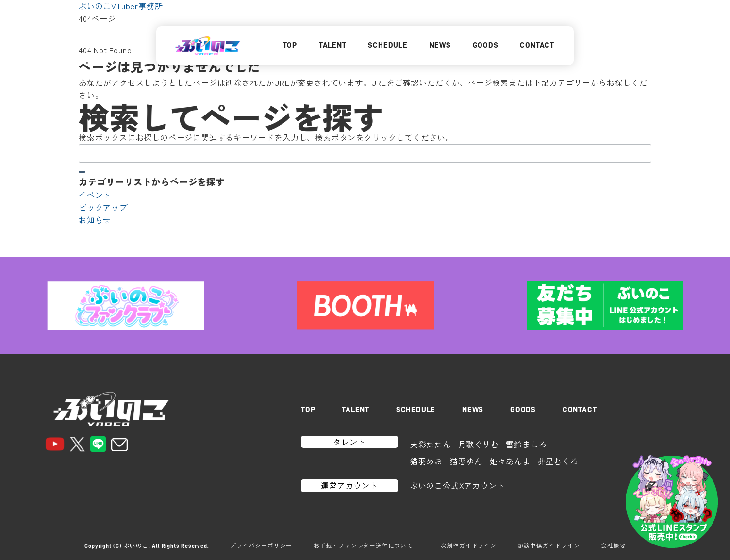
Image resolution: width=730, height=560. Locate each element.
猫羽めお (426, 461)
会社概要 (613, 545)
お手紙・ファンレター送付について (363, 545)
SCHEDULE (388, 45)
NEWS (440, 45)
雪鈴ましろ (526, 444)
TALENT (333, 45)
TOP (290, 45)
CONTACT (537, 45)
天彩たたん (431, 444)
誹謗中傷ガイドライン (549, 545)
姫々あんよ (510, 461)
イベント (95, 195)
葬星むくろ (558, 461)
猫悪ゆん (466, 461)
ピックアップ (103, 207)
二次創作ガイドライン (465, 545)
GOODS (486, 45)
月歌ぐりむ (479, 444)
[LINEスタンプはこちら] (672, 502)
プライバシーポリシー (261, 545)
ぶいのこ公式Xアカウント (458, 485)
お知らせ (95, 220)
